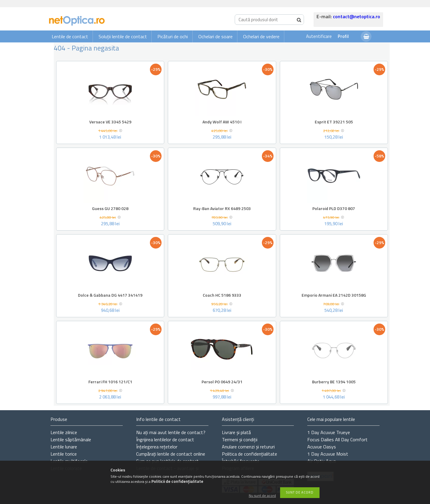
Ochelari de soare (215, 36)
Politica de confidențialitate (249, 454)
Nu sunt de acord (262, 496)
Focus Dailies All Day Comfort (337, 439)
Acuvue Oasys (322, 447)
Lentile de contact (70, 36)
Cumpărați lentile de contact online (171, 454)
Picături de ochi (173, 36)
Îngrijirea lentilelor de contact (165, 439)
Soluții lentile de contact (123, 36)
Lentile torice (64, 454)
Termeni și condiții (240, 439)
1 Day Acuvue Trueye (329, 432)
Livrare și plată (236, 432)
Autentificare (319, 36)
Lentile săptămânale (71, 439)
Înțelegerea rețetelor (157, 447)
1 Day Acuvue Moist (328, 454)
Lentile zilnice (64, 432)
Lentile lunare (64, 447)
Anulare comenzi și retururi (248, 447)
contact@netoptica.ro (357, 16)
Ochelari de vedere (261, 36)
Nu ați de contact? (171, 432)
